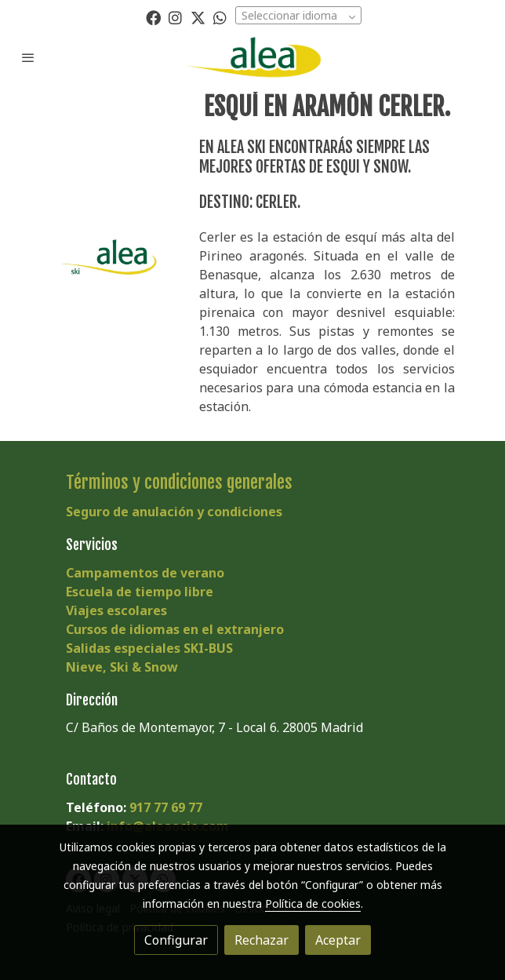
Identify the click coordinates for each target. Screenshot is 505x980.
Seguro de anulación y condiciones (174, 512)
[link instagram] (175, 17)
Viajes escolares (116, 610)
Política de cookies (313, 903)
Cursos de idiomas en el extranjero (175, 629)
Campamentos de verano (145, 573)
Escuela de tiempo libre (140, 592)
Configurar (176, 940)
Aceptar (338, 940)
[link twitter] (198, 17)
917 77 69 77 (166, 807)
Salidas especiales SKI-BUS (149, 648)
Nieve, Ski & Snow (122, 667)
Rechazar (262, 940)
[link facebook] (153, 17)
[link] (252, 57)
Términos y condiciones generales (179, 482)
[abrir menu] (28, 57)
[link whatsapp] (220, 17)
